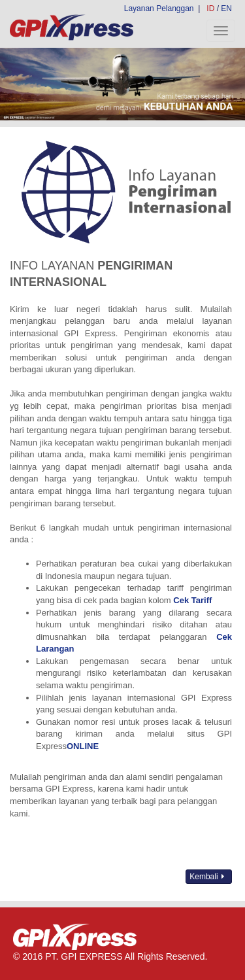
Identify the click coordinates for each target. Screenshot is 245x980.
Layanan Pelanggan (159, 9)
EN (226, 9)
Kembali (209, 877)
